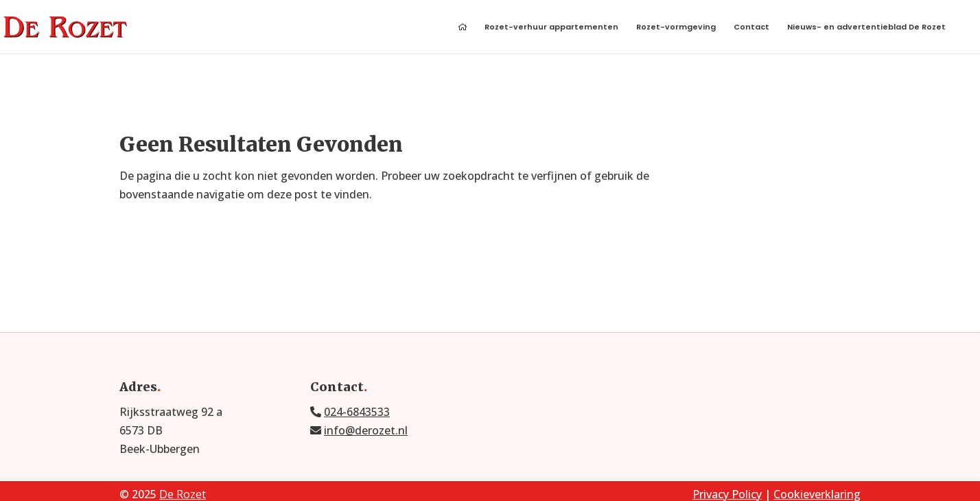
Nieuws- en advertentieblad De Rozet (866, 28)
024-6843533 (357, 412)
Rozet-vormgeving (676, 28)
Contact (751, 28)
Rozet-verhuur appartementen (551, 28)
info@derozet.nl (366, 430)
